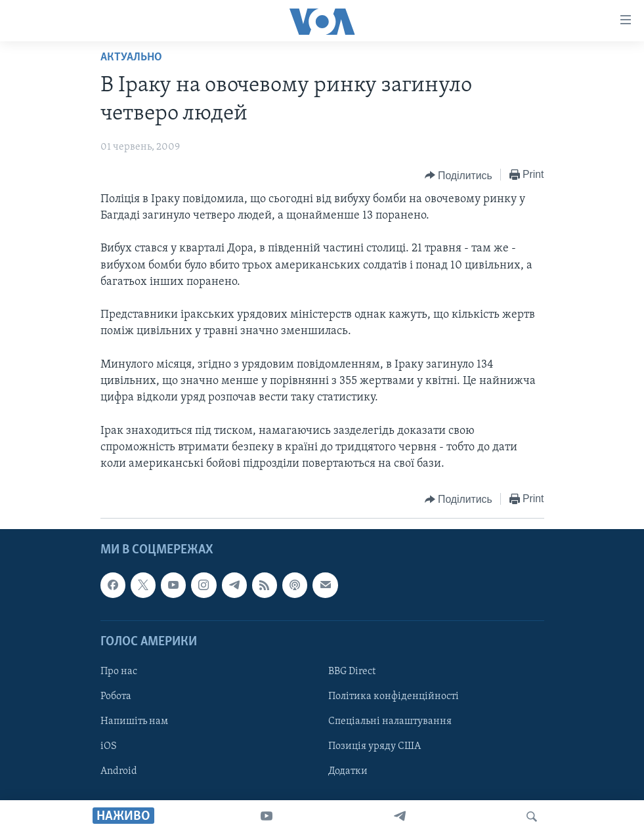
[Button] (459, 175)
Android (119, 771)
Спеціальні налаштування (390, 721)
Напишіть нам (134, 721)
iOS (109, 746)
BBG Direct (352, 672)
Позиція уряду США (375, 746)
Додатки (348, 771)
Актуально (131, 57)
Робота (116, 696)
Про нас (119, 672)
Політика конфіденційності (394, 696)
